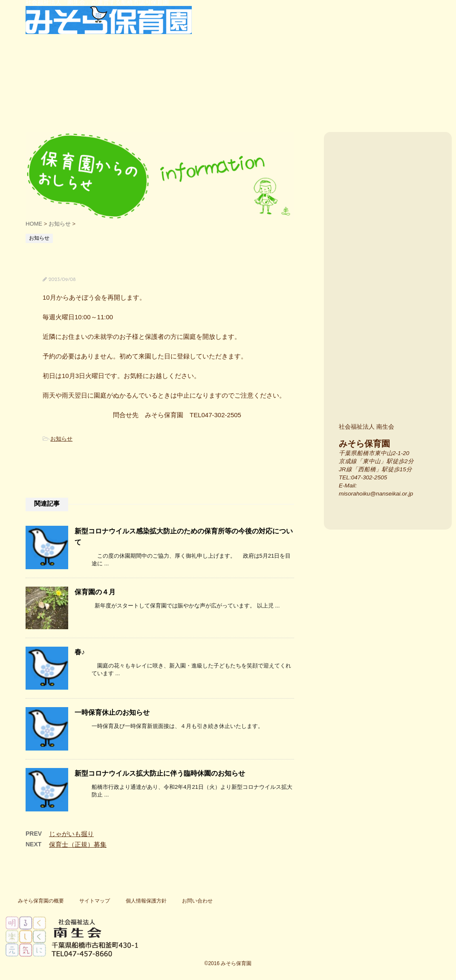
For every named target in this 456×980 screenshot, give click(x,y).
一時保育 (390, 93)
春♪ (80, 652)
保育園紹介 (67, 93)
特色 (130, 93)
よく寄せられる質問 (330, 93)
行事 (203, 93)
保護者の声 (267, 93)
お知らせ (61, 439)
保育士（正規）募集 (78, 844)
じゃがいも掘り (71, 834)
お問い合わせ (197, 901)
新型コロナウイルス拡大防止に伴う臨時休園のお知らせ (160, 773)
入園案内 (391, 187)
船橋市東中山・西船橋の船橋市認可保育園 (26, 93)
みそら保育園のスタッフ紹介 (391, 381)
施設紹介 (391, 324)
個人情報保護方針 (146, 901)
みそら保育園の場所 (391, 266)
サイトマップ (95, 901)
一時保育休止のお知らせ (112, 712)
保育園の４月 (95, 592)
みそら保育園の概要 (41, 901)
